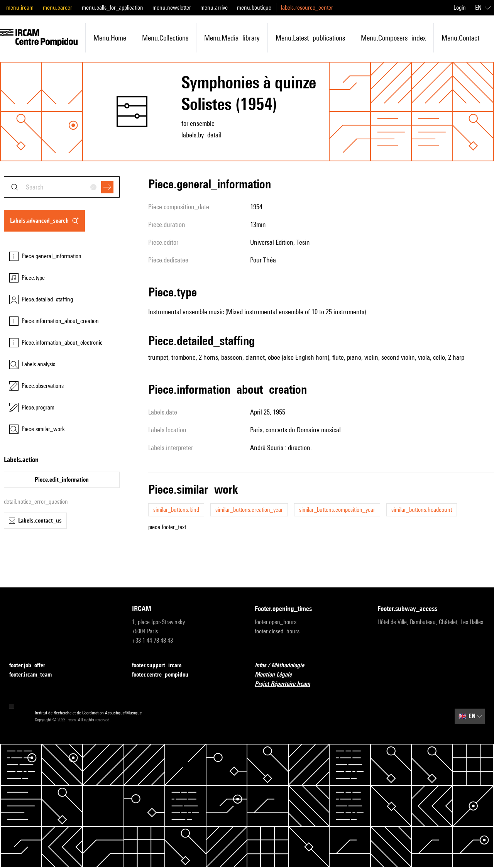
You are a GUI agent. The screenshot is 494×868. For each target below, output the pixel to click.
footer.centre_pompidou (165, 675)
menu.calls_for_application (113, 8)
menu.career (58, 8)
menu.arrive (214, 8)
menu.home (110, 38)
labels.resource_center (307, 8)
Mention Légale (278, 675)
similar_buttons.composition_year (337, 510)
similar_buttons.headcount (422, 510)
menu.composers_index (393, 38)
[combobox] (62, 187)
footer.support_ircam (161, 666)
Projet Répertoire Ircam (287, 684)
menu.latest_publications (310, 38)
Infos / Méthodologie (284, 666)
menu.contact (460, 38)
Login (460, 8)
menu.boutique (254, 8)
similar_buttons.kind (176, 510)
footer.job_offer (32, 666)
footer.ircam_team (35, 675)
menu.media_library (232, 38)
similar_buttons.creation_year (249, 510)
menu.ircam (20, 8)
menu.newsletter (172, 8)
